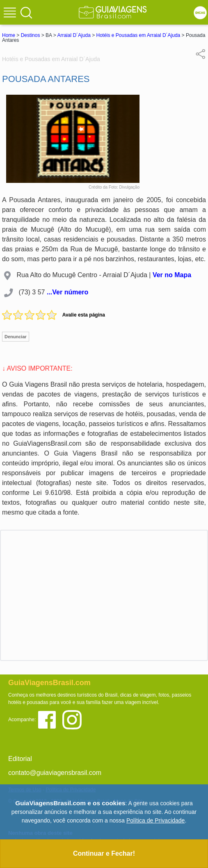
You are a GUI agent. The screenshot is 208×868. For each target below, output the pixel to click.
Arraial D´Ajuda (74, 35)
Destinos (31, 35)
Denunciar (16, 337)
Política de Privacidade (155, 820)
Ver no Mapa (172, 275)
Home (9, 35)
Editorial (20, 759)
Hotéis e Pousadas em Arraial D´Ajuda (138, 35)
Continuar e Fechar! (104, 853)
